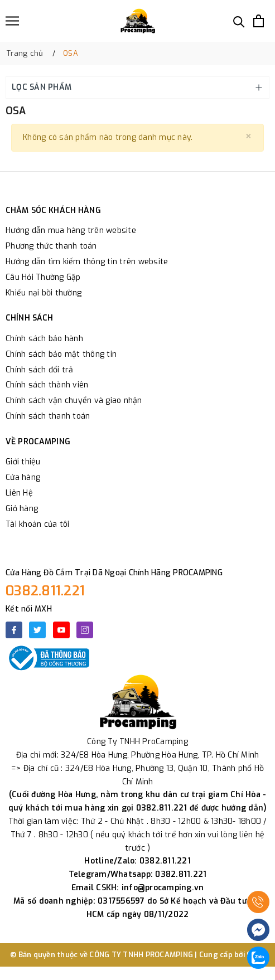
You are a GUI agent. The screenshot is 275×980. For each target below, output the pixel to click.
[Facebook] (14, 630)
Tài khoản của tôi (37, 524)
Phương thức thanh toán (51, 246)
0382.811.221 (45, 591)
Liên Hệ (19, 493)
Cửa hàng (23, 477)
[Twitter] (37, 630)
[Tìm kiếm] (239, 21)
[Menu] (12, 21)
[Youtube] (61, 630)
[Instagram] (85, 630)
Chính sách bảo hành (44, 339)
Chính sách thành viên (47, 385)
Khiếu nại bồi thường (44, 293)
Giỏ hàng (22, 509)
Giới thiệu (23, 462)
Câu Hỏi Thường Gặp (43, 277)
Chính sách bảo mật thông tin (61, 354)
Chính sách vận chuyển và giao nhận (74, 401)
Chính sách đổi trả (40, 370)
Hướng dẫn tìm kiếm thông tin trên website (87, 262)
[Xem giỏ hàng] (259, 21)
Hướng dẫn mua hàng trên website (71, 231)
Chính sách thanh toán (48, 416)
